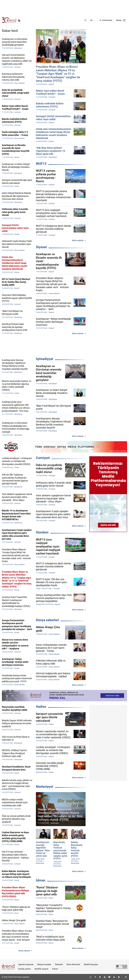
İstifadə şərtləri (25, 969)
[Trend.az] (11, 20)
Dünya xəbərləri (47, 620)
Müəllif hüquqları (91, 964)
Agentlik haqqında (26, 964)
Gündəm (42, 532)
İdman (41, 880)
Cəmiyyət (43, 458)
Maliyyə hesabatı (44, 964)
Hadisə (41, 707)
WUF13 (41, 164)
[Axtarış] (85, 20)
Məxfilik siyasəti (42, 969)
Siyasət (41, 247)
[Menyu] (121, 20)
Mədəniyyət (45, 787)
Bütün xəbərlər (78, 240)
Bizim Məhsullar (73, 964)
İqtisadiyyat (45, 359)
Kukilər (55, 969)
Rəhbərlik (59, 964)
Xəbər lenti (10, 31)
